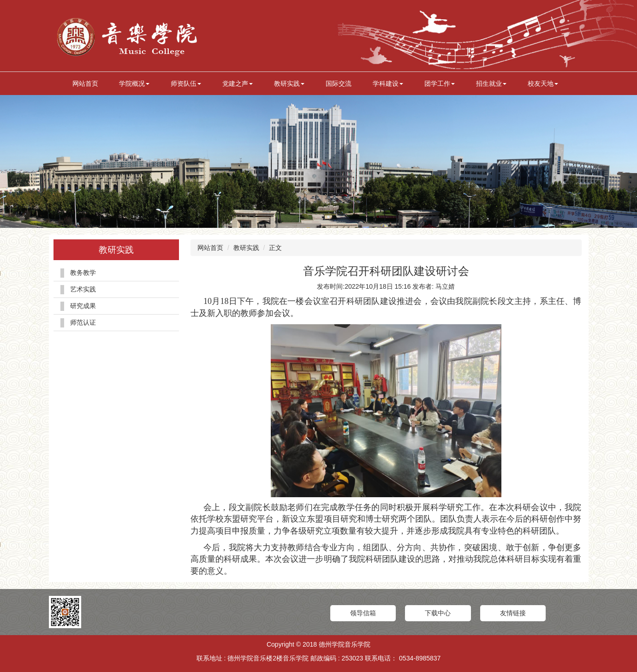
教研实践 (289, 83)
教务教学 (83, 273)
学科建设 (388, 83)
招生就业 (491, 83)
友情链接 (513, 613)
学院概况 (134, 83)
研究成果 (83, 306)
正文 (275, 248)
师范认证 (83, 322)
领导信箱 (363, 613)
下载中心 (438, 613)
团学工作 (440, 83)
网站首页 (85, 83)
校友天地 (543, 83)
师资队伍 (186, 83)
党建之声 (238, 83)
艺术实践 (83, 289)
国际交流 (339, 83)
